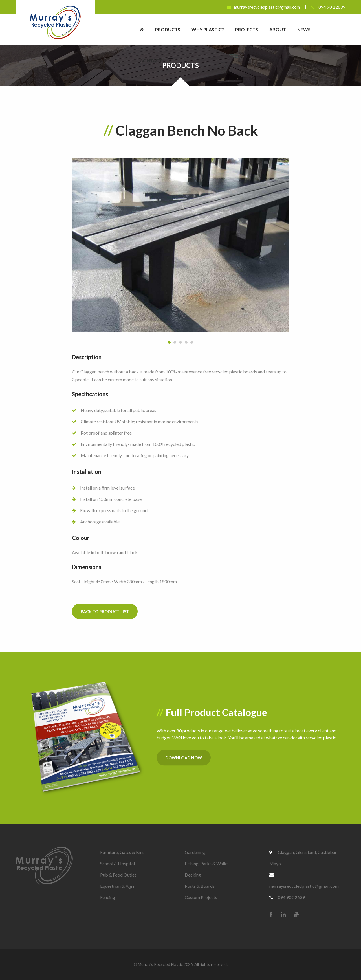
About (278, 29)
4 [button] (186, 342)
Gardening (195, 852)
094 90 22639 (328, 7)
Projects (247, 29)
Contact (151, 60)
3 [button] (180, 342)
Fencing (108, 897)
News (304, 29)
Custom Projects (201, 897)
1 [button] (169, 342)
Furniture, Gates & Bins (122, 852)
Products (168, 29)
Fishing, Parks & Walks (207, 863)
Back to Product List (105, 612)
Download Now (184, 758)
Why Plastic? (208, 29)
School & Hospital (117, 863)
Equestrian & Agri (117, 886)
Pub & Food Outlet (118, 875)
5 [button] (192, 342)
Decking (193, 875)
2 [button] (175, 342)
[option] (180, 245)
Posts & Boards (200, 886)
